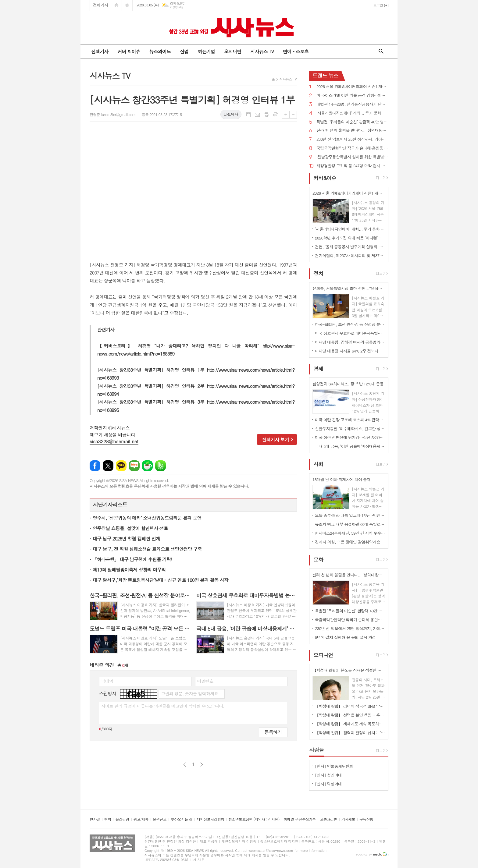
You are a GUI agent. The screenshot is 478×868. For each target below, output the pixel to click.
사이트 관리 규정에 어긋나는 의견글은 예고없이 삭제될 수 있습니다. (163, 706)
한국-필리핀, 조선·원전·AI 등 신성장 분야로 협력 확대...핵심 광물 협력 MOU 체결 (350, 324)
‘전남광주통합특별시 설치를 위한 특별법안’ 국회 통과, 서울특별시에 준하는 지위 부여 (352, 157)
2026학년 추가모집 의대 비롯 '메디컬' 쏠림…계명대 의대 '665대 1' (350, 238)
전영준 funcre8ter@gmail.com (113, 114)
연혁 (108, 819)
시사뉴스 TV (262, 51)
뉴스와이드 (160, 51)
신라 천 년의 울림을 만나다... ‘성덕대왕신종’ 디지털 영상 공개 (352, 131)
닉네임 (107, 681)
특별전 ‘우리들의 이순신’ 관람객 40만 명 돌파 (352, 122)
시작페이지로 (116, 5)
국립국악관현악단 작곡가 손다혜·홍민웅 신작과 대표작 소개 (352, 148)
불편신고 (160, 819)
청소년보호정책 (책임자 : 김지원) (254, 819)
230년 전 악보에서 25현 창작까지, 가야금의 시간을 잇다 (352, 139)
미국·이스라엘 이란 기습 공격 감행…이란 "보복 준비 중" (352, 96)
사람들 (316, 750)
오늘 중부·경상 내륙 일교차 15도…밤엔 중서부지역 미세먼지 (350, 515)
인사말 (95, 819)
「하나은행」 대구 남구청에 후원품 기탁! (132, 559)
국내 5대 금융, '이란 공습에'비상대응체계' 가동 (350, 446)
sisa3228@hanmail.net (114, 441)
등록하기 (273, 732)
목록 (248, 115)
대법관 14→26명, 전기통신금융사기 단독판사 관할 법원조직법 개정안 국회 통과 (352, 104)
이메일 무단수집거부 (300, 819)
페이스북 (95, 466)
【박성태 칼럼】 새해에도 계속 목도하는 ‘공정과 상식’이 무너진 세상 (350, 724)
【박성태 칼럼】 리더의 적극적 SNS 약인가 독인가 (350, 706)
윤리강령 (122, 819)
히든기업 (206, 51)
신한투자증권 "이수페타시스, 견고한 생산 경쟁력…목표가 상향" (350, 429)
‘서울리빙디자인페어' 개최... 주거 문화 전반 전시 (352, 113)
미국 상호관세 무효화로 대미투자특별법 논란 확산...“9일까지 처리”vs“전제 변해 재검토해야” (350, 333)
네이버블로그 (134, 466)
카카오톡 (121, 466)
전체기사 (100, 5)
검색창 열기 (380, 51)
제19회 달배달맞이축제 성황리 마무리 (129, 570)
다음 (202, 765)
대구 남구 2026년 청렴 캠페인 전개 (126, 539)
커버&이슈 (325, 178)
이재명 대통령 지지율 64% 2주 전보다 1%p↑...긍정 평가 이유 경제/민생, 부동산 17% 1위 (350, 351)
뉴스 (325, 76)
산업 (184, 51)
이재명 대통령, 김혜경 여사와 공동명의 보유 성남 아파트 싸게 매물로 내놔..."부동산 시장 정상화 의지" (350, 342)
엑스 (108, 466)
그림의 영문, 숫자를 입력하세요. (190, 693)
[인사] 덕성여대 (328, 784)
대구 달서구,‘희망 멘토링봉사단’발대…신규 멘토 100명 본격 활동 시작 (161, 580)
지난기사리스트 (110, 505)
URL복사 (231, 114)
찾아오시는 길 (182, 819)
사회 (318, 464)
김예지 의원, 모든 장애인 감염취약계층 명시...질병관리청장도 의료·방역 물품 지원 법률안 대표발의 (350, 542)
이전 (185, 765)
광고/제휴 (141, 819)
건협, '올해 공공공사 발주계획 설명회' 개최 (350, 247)
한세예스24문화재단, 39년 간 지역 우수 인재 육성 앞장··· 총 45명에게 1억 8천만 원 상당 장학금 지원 (350, 533)
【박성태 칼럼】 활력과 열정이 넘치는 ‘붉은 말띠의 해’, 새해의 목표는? (350, 733)
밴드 (161, 466)
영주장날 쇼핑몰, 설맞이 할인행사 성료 (130, 528)
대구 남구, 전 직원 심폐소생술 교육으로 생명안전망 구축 (147, 549)
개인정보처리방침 (210, 819)
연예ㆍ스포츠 (296, 51)
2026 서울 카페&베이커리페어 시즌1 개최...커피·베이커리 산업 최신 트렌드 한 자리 (352, 87)
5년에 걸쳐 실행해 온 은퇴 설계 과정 (345, 637)
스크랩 (276, 115)
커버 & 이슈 (129, 51)
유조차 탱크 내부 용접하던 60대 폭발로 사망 (350, 524)
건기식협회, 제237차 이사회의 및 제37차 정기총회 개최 (350, 255)
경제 (318, 369)
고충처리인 (329, 819)
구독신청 (366, 819)
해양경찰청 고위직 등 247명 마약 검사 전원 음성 (352, 166)
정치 (318, 273)
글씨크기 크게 (286, 115)
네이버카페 (147, 466)
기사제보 (348, 819)
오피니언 (233, 51)
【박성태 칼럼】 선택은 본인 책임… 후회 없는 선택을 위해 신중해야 (350, 715)
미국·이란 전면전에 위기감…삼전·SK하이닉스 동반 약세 (350, 437)
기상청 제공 (177, 7)
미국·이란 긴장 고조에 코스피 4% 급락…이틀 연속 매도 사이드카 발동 (350, 420)
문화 (318, 560)
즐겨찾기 (127, 5)
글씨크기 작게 (293, 115)
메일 (257, 115)
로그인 (378, 5)
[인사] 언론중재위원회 (334, 766)
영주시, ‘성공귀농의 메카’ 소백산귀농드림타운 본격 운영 (147, 518)
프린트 (266, 115)
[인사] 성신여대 (328, 775)
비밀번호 (205, 681)
